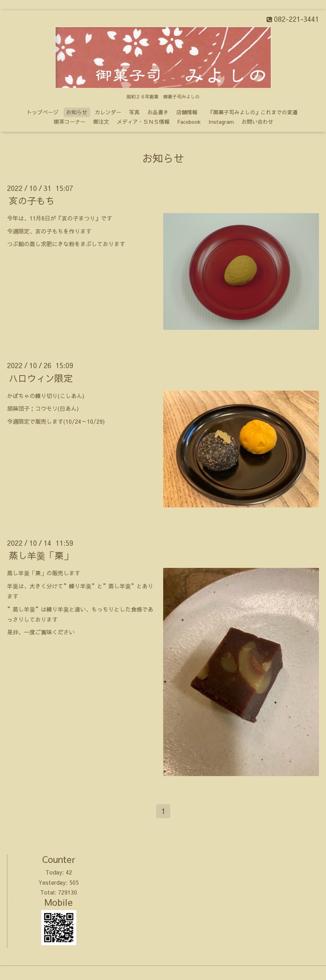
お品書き (158, 112)
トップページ (43, 112)
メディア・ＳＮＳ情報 (143, 121)
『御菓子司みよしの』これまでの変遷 (255, 112)
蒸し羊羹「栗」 (41, 555)
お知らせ (77, 112)
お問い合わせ (257, 121)
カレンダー (108, 112)
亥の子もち (32, 200)
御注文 (101, 121)
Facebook (189, 121)
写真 (134, 112)
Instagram (221, 121)
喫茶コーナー (70, 121)
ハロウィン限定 (41, 378)
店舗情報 (187, 112)
